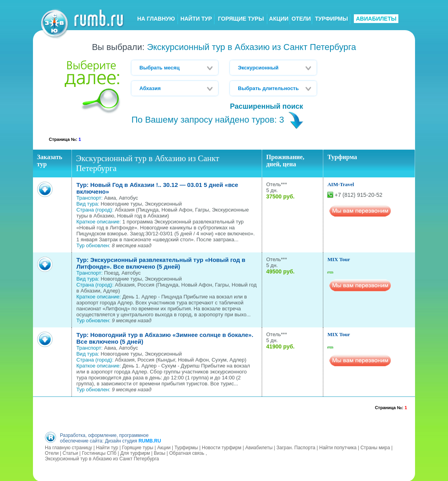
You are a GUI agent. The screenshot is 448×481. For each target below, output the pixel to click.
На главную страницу (69, 447)
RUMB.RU (150, 441)
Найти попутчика (338, 447)
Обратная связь (187, 453)
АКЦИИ (279, 19)
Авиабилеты (259, 447)
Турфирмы (186, 447)
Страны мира (375, 447)
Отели (52, 453)
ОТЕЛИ (301, 19)
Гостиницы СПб (99, 453)
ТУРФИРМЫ (331, 19)
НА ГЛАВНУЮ (156, 19)
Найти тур (107, 447)
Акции (164, 447)
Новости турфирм (221, 447)
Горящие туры (138, 447)
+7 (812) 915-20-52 (358, 195)
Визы (159, 453)
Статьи (70, 453)
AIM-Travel (341, 184)
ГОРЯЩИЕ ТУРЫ (241, 19)
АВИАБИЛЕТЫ (376, 19)
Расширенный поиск (266, 106)
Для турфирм (135, 453)
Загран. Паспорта (296, 447)
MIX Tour (339, 259)
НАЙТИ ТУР (196, 19)
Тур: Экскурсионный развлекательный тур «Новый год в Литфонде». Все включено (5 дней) (161, 263)
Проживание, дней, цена (285, 161)
